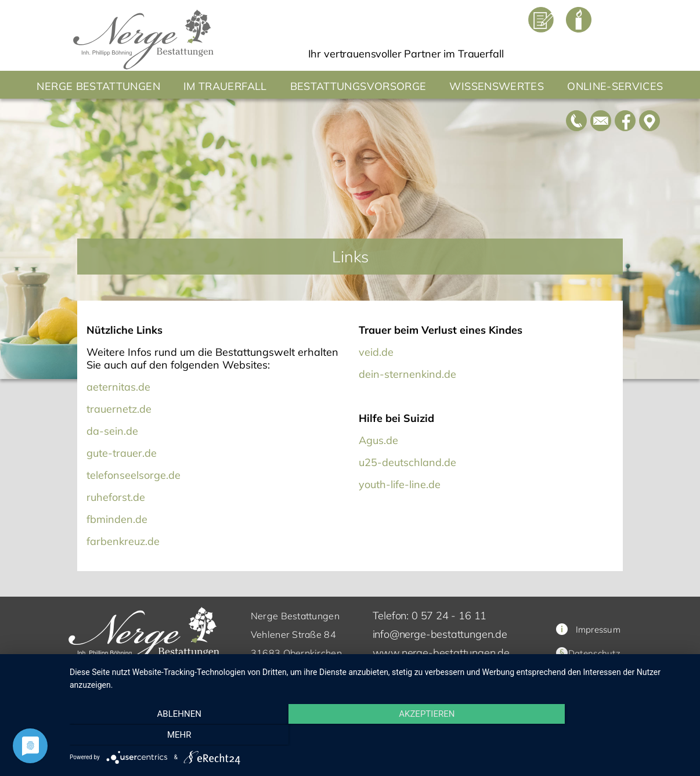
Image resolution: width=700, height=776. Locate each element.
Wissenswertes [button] (497, 86)
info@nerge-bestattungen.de (440, 634)
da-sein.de (112, 431)
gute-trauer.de (122, 453)
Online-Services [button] (615, 86)
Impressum (588, 629)
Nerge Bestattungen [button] (98, 86)
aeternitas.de (118, 387)
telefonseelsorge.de (133, 475)
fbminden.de (117, 519)
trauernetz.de (119, 409)
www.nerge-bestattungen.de (441, 653)
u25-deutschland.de (407, 462)
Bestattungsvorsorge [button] (358, 86)
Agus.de (378, 440)
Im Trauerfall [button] (225, 86)
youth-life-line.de (400, 484)
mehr (596, 736)
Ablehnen (163, 736)
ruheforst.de (116, 497)
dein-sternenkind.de (407, 374)
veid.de (376, 352)
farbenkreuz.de (123, 541)
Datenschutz (594, 653)
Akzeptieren (379, 736)
